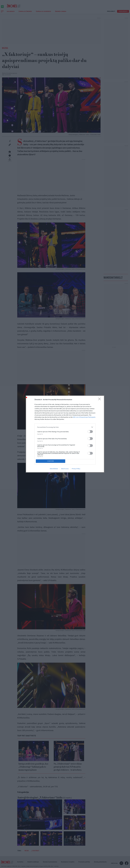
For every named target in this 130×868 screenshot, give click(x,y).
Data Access (65, 469)
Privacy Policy (76, 469)
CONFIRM (51, 461)
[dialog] (65, 434)
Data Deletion (54, 469)
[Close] (100, 399)
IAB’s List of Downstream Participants (84, 417)
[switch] (90, 431)
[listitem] (65, 427)
